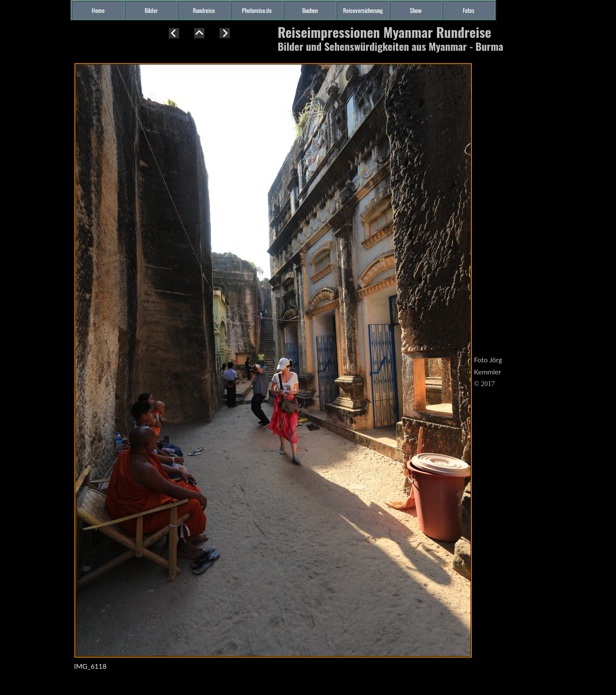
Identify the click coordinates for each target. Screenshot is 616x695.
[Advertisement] (34, 182)
